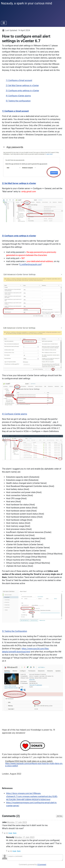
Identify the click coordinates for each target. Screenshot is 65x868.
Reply (15, 833)
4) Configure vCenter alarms (18, 96)
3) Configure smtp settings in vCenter (22, 91)
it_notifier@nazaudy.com (30, 264)
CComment (42, 865)
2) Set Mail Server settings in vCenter (22, 85)
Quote (10, 833)
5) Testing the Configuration (15, 631)
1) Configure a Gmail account (19, 80)
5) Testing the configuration (18, 101)
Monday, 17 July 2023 (17, 822)
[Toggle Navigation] (4, 23)
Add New (59, 816)
